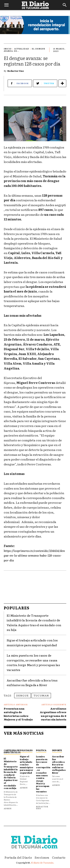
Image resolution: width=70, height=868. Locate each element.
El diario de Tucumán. (43, 863)
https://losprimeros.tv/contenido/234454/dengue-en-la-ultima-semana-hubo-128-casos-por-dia (34, 555)
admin (8, 808)
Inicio (8, 49)
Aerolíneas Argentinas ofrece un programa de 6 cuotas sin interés (53, 714)
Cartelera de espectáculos (12, 751)
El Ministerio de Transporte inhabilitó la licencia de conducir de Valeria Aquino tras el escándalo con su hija (11, 773)
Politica (41, 750)
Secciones (42, 857)
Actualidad (22, 49)
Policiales (26, 750)
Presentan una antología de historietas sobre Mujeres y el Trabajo (18, 714)
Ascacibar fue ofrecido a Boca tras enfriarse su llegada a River (32, 683)
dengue (22, 695)
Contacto (59, 857)
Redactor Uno (16, 71)
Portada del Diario (18, 857)
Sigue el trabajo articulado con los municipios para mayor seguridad (27, 764)
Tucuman (41, 695)
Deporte (57, 750)
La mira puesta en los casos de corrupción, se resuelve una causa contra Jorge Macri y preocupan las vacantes (33, 662)
